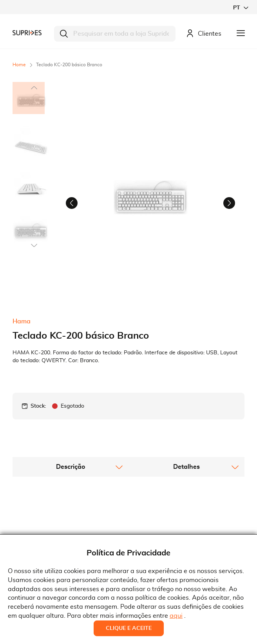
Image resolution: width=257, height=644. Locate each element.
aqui (176, 616)
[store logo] (27, 33)
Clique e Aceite (129, 628)
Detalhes (186, 514)
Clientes (204, 34)
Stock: (38, 453)
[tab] (71, 514)
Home (19, 65)
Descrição (71, 514)
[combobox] (115, 34)
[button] (241, 8)
